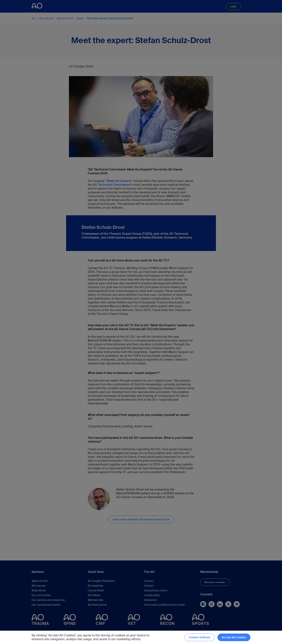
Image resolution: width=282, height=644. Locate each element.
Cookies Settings (199, 637)
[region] (141, 637)
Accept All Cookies (234, 637)
